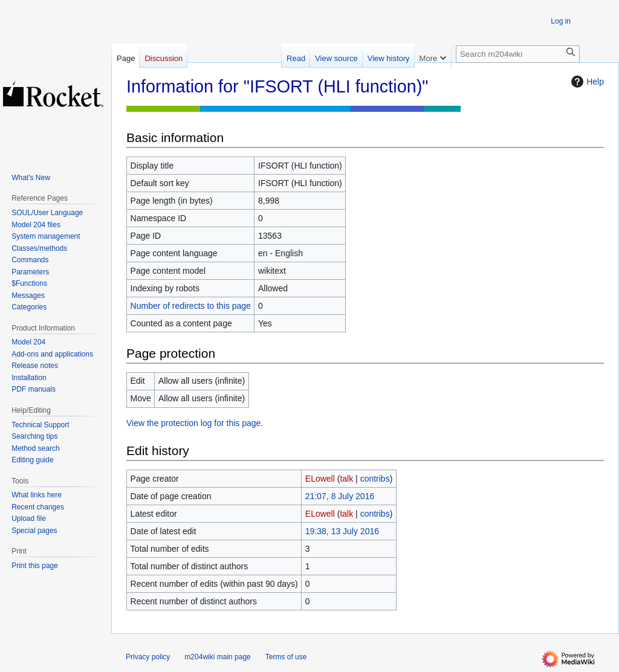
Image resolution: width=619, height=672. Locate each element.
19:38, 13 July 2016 (342, 531)
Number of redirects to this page (191, 306)
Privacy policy (148, 657)
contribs (375, 479)
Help (586, 82)
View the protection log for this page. (195, 423)
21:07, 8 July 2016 (340, 496)
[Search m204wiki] (518, 54)
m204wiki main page (217, 657)
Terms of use (286, 657)
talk (346, 479)
